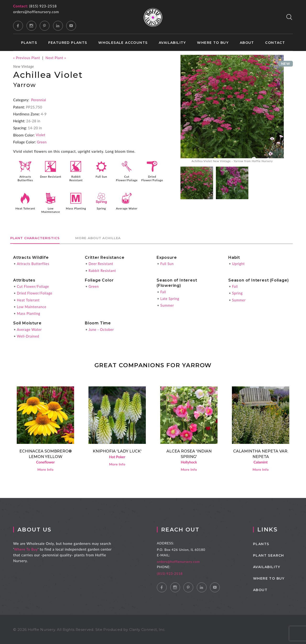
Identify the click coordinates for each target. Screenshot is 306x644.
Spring (101, 208)
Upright (238, 263)
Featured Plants (68, 43)
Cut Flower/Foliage (127, 178)
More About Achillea (109, 237)
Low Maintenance (51, 209)
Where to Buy (213, 43)
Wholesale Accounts (123, 43)
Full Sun (101, 176)
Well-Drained (28, 335)
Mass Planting (76, 208)
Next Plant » (57, 58)
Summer (167, 304)
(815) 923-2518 (43, 6)
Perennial (39, 100)
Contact (275, 43)
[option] (232, 109)
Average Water (127, 209)
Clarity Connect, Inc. (148, 629)
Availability (172, 43)
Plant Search (276, 555)
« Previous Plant (27, 58)
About (247, 43)
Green (42, 142)
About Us (39, 529)
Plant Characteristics (38, 237)
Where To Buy (30, 549)
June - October (101, 328)
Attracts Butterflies (25, 178)
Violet (41, 135)
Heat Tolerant (25, 208)
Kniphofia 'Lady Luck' (117, 450)
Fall (163, 291)
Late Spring (170, 298)
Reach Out (187, 529)
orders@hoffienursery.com (36, 12)
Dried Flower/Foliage (153, 178)
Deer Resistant (51, 178)
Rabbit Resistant (76, 178)
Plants (29, 43)
